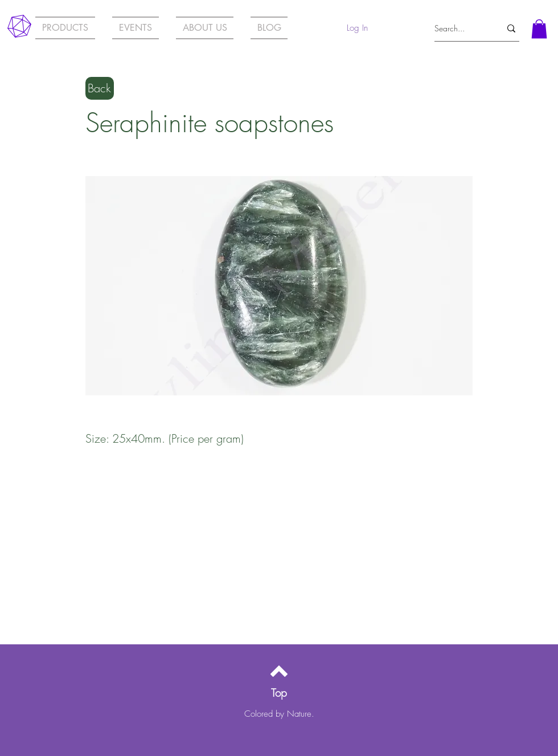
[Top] (279, 693)
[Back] (100, 88)
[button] (539, 29)
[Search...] (459, 28)
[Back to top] (279, 671)
